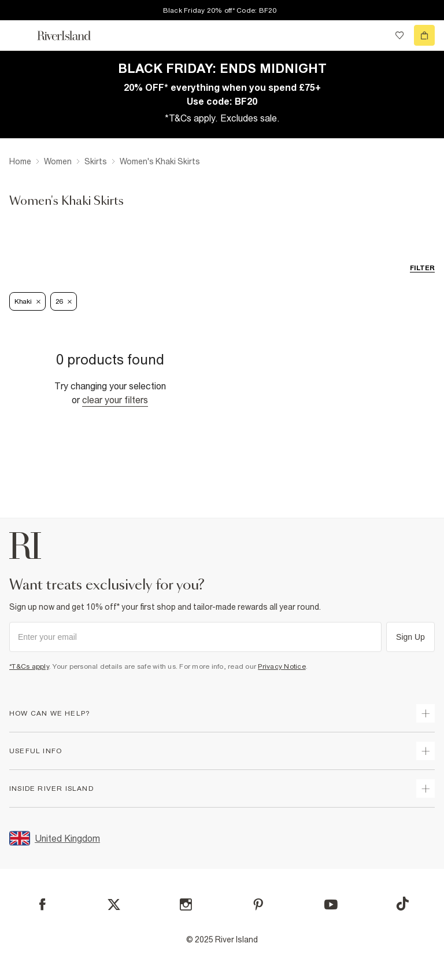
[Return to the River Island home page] (72, 36)
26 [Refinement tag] (64, 301)
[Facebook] (42, 905)
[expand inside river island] (425, 789)
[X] (114, 905)
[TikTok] (402, 904)
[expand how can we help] (425, 713)
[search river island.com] (376, 35)
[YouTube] (331, 905)
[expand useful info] (425, 751)
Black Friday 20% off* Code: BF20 (220, 10)
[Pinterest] (258, 905)
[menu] (20, 35)
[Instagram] (186, 905)
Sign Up (410, 637)
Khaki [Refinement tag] (27, 301)
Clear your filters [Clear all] (115, 400)
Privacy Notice (282, 666)
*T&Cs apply (29, 666)
